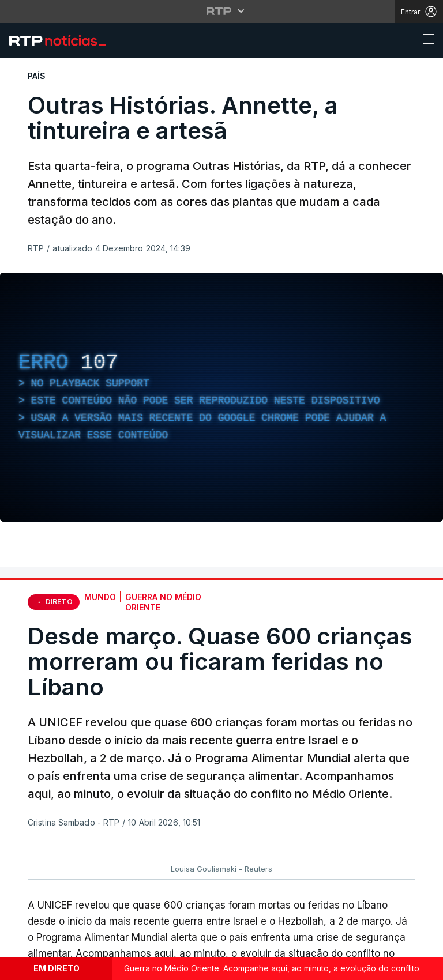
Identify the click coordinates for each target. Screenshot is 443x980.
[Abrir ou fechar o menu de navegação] (425, 41)
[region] (221, 397)
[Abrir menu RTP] (222, 11)
